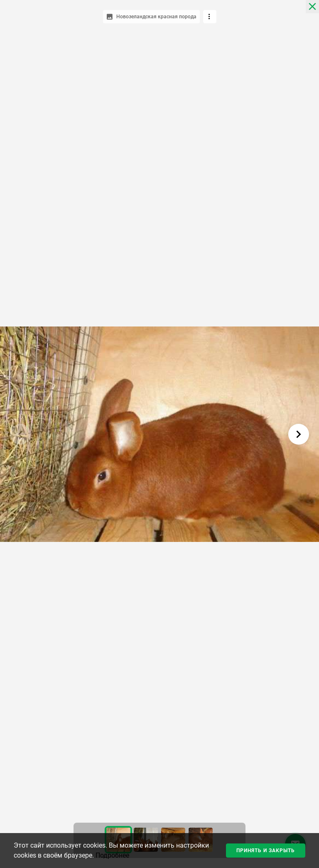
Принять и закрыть (266, 851)
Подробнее (112, 855)
